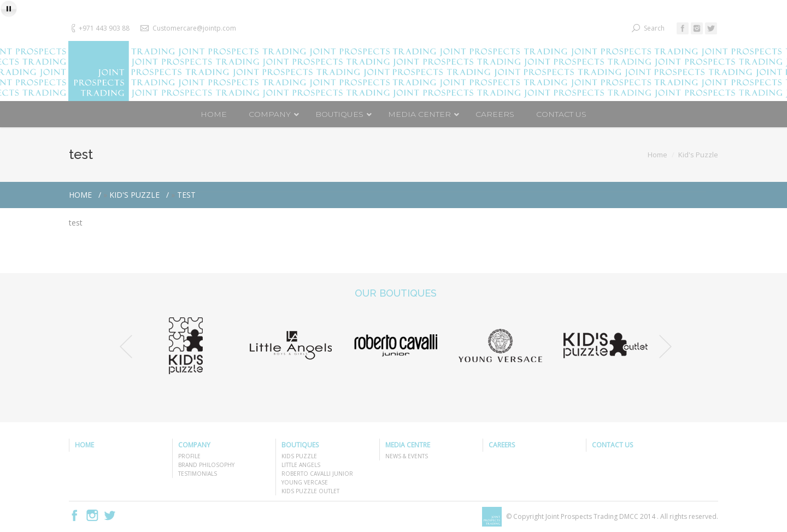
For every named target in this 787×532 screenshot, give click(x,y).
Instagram (92, 515)
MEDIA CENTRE (408, 445)
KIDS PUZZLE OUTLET (310, 491)
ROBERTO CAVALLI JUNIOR (317, 474)
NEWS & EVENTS (407, 456)
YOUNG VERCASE (305, 482)
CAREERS (502, 445)
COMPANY (194, 445)
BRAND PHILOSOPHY (206, 465)
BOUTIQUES (300, 445)
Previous (126, 347)
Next (665, 347)
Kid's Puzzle (698, 155)
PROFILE (189, 456)
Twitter (110, 515)
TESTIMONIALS (198, 474)
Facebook (75, 515)
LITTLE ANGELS (301, 465)
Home (657, 155)
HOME (84, 445)
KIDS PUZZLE (299, 456)
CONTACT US (612, 445)
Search (654, 28)
